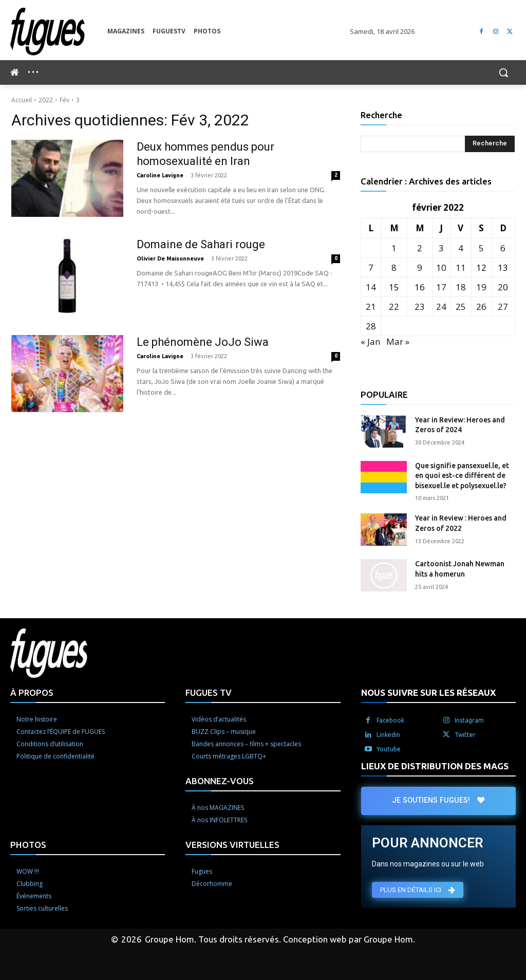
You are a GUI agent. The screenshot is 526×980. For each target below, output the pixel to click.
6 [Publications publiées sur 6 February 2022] (503, 248)
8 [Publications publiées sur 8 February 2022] (394, 267)
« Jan (370, 341)
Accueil (22, 100)
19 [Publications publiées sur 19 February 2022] (481, 287)
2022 (46, 100)
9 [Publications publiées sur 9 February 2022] (420, 267)
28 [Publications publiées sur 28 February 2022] (371, 326)
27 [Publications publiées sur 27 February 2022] (503, 307)
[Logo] (59, 32)
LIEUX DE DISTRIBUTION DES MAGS (435, 766)
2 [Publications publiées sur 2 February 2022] (420, 248)
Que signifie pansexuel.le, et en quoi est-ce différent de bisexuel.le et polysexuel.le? (462, 476)
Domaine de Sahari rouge (201, 244)
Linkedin (388, 735)
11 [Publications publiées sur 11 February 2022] (461, 267)
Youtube (389, 749)
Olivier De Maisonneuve (170, 258)
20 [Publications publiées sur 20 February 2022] (503, 287)
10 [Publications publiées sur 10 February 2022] (441, 267)
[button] (503, 72)
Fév (64, 100)
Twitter (465, 735)
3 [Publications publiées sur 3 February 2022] (441, 248)
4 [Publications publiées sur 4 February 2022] (461, 248)
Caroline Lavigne (160, 175)
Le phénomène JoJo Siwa (203, 342)
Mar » (398, 341)
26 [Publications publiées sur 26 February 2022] (481, 307)
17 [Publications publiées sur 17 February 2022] (441, 287)
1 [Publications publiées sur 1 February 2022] (394, 248)
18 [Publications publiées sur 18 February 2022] (461, 287)
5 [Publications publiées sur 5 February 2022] (481, 248)
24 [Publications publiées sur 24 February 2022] (441, 307)
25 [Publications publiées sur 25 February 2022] (461, 307)
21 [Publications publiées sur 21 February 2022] (371, 307)
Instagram (469, 720)
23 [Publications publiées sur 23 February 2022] (420, 307)
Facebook (390, 720)
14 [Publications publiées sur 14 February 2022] (371, 287)
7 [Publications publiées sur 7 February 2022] (371, 267)
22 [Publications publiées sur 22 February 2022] (394, 307)
